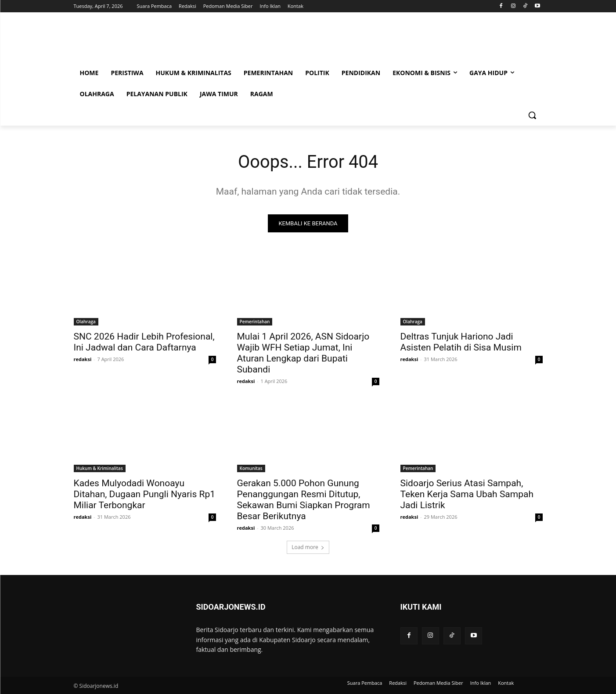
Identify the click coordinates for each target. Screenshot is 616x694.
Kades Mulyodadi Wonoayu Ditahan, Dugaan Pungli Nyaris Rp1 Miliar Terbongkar (145, 495)
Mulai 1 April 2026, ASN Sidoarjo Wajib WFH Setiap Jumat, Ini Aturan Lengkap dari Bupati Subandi (303, 353)
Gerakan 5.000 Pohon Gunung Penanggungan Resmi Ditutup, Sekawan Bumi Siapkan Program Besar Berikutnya (304, 500)
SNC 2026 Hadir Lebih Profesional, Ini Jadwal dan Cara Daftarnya (144, 342)
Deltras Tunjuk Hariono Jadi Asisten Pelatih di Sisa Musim (461, 342)
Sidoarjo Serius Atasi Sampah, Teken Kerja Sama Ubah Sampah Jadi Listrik (467, 495)
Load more (308, 548)
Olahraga (86, 322)
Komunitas (251, 469)
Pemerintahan (255, 322)
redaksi (83, 360)
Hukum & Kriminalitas (100, 469)
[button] (532, 115)
